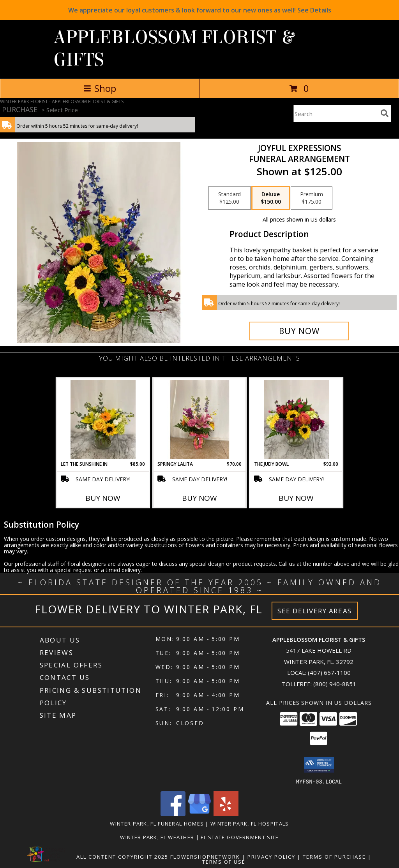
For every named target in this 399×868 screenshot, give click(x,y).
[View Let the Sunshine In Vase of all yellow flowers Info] (103, 419)
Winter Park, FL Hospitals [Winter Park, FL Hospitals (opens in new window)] (250, 823)
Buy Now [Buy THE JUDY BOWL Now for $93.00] (296, 498)
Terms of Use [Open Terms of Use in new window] (224, 861)
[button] (319, 765)
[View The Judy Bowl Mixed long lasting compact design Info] (296, 419)
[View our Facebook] (173, 814)
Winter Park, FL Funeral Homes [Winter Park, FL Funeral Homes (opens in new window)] (157, 823)
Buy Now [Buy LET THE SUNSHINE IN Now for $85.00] (103, 498)
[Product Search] (335, 114)
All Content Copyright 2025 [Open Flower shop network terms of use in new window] (122, 856)
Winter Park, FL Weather (157, 837)
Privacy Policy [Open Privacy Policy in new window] (271, 856)
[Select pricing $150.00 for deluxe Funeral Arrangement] (271, 198)
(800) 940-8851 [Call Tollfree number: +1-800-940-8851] (335, 684)
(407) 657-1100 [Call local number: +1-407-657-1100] (329, 673)
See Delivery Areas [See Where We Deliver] (315, 611)
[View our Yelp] (226, 814)
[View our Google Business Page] (199, 814)
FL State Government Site (240, 837)
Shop (100, 88)
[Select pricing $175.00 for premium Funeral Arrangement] (312, 198)
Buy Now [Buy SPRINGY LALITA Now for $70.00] (199, 498)
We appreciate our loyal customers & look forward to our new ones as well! (200, 10)
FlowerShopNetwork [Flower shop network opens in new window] (205, 856)
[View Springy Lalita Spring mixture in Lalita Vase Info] (200, 419)
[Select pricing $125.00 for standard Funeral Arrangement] (230, 198)
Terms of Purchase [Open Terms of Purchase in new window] (334, 856)
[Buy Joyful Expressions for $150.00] (299, 331)
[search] (385, 113)
